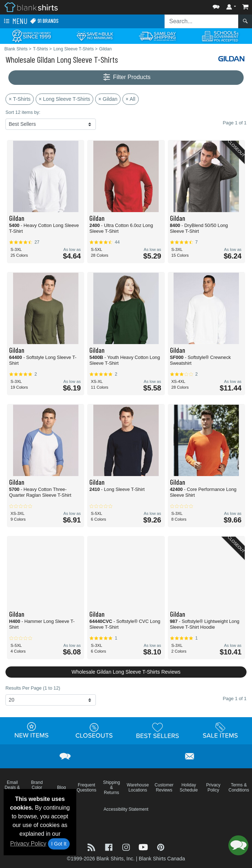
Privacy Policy (28, 844)
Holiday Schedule (189, 788)
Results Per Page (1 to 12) (33, 688)
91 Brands (44, 21)
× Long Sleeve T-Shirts (65, 99)
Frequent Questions (86, 788)
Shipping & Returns (112, 788)
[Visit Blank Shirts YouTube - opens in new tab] (144, 847)
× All (131, 99)
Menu (15, 21)
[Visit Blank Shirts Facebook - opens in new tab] (110, 847)
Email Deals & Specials (12, 788)
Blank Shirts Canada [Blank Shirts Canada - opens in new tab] (162, 859)
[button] (216, 5)
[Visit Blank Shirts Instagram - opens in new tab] (127, 847)
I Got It (59, 844)
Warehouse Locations (138, 788)
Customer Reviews (164, 788)
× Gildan (108, 99)
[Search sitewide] (202, 21)
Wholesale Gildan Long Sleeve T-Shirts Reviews (126, 672)
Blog (61, 788)
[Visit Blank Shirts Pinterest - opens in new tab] (161, 847)
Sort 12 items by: (23, 112)
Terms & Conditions (239, 788)
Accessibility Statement (126, 809)
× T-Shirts (20, 99)
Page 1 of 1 (235, 698)
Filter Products (126, 77)
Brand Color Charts (37, 788)
